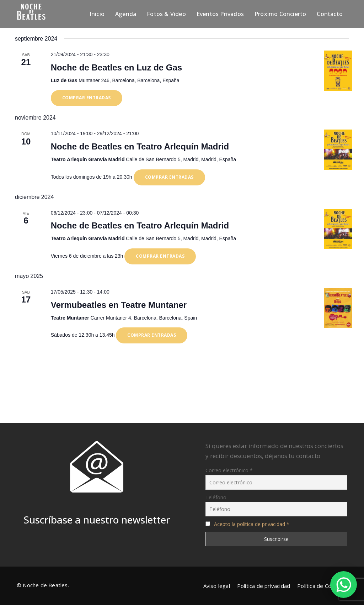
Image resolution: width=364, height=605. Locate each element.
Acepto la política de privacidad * (252, 524)
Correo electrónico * (229, 470)
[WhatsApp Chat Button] (344, 585)
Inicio (97, 14)
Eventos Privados (220, 14)
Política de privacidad (264, 586)
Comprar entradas (87, 98)
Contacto (330, 14)
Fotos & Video (166, 14)
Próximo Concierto (280, 14)
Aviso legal (217, 586)
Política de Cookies (321, 586)
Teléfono (216, 497)
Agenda (126, 14)
